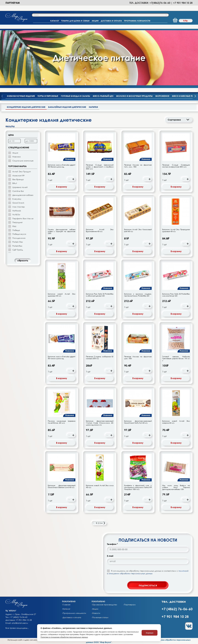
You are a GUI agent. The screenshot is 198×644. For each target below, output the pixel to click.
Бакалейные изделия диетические (67, 107)
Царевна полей (20, 187)
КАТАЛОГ (55, 21)
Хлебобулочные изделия (21, 96)
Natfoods (17, 211)
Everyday (17, 199)
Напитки (93, 107)
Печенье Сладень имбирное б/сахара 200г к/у (100, 358)
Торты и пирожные (48, 96)
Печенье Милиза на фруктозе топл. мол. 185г (138, 166)
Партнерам (13, 3)
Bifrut (15, 183)
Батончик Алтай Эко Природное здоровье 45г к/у (176, 231)
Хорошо (150, 633)
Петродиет (17, 222)
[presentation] (195, 96)
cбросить (23, 261)
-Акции (95, 609)
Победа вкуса (19, 234)
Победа (16, 230)
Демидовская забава (23, 195)
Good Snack (18, 203)
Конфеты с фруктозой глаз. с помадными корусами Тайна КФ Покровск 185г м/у (138, 487)
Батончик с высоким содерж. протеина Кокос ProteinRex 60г (138, 295)
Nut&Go (16, 214)
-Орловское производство (104, 605)
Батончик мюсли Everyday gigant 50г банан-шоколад (62, 166)
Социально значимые (23, 161)
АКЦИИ (95, 21)
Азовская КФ (18, 175)
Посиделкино (19, 238)
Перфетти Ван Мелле (23, 218)
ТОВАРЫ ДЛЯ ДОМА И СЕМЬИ (75, 21)
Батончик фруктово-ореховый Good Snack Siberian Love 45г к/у (62, 486)
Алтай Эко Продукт (22, 171)
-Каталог (66, 609)
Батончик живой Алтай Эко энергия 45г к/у (176, 422)
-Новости (96, 613)
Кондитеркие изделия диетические (26, 107)
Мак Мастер (19, 207)
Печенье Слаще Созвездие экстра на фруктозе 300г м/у (176, 166)
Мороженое (162, 96)
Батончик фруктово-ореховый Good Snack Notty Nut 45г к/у (138, 422)
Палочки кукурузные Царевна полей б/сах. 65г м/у (62, 422)
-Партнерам (129, 605)
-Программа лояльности (74, 613)
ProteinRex (17, 246)
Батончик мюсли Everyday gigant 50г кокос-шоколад (62, 358)
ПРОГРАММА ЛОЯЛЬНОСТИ (137, 21)
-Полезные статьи (100, 617)
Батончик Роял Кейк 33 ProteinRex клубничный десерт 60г (100, 295)
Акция (15, 153)
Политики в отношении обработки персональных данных (64, 637)
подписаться (148, 585)
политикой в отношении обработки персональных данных (148, 572)
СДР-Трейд (18, 250)
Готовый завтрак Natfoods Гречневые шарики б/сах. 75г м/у (176, 359)
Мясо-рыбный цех (103, 96)
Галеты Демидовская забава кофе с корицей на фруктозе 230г (62, 231)
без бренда (18, 179)
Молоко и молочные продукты (134, 96)
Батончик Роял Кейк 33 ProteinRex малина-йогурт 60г (176, 295)
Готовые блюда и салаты (75, 96)
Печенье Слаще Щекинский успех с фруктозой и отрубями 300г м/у (100, 167)
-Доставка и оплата (72, 617)
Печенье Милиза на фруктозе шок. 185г (138, 358)
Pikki (14, 226)
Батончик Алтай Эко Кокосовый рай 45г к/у (138, 231)
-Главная (66, 605)
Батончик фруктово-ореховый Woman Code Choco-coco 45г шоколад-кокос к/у (100, 423)
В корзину (62, 187)
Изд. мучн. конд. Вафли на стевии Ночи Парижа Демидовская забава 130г (176, 487)
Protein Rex (18, 242)
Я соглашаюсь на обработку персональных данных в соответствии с (148, 572)
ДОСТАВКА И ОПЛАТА (111, 21)
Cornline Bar (18, 191)
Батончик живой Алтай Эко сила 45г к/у (100, 486)
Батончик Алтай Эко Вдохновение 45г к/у (100, 231)
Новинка (16, 157)
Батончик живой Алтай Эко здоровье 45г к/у (62, 295)
